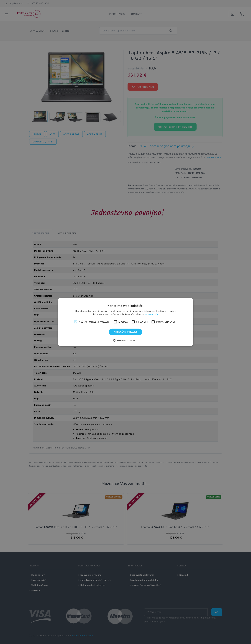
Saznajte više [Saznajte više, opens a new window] (151, 314)
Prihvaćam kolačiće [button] (126, 332)
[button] (125, 340)
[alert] (125, 322)
